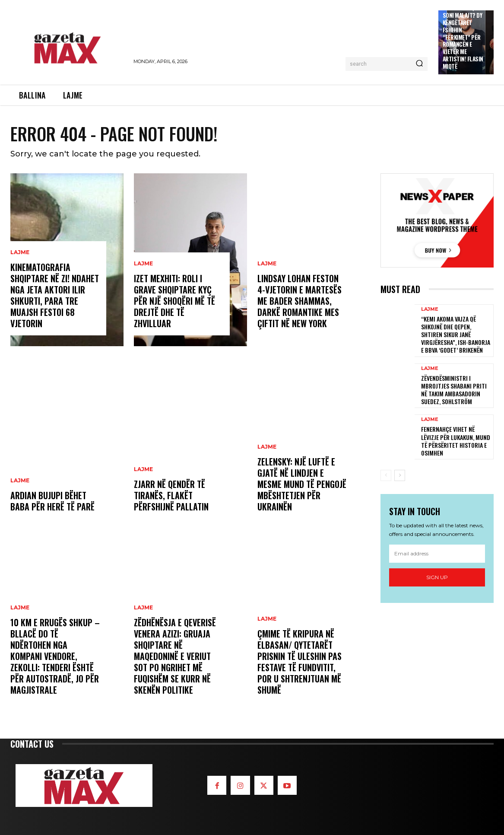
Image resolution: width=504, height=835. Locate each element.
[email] (437, 554)
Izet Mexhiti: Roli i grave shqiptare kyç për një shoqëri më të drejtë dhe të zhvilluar (174, 301)
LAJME (20, 252)
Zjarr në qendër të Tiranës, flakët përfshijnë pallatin (171, 495)
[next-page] (400, 475)
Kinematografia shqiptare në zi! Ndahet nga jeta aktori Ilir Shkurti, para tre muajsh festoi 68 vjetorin (55, 295)
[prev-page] (386, 475)
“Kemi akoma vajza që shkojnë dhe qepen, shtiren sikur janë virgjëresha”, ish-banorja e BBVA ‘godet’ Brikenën (456, 335)
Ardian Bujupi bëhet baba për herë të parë (52, 501)
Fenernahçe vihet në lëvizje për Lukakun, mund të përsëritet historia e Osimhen (456, 441)
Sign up (437, 577)
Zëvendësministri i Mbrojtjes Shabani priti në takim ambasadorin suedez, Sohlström (454, 390)
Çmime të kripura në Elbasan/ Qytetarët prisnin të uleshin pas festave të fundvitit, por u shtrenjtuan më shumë (300, 662)
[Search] (419, 64)
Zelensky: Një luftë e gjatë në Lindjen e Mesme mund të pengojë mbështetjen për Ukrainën (302, 484)
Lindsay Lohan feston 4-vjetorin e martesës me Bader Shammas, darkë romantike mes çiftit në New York (300, 301)
